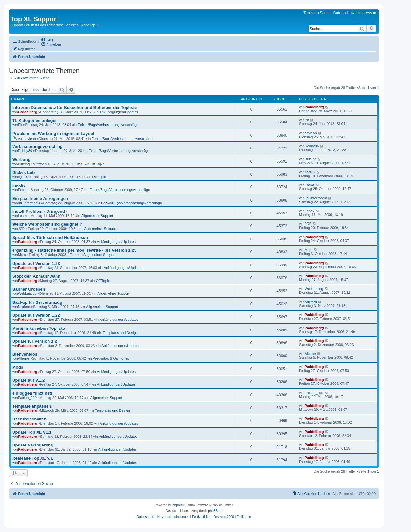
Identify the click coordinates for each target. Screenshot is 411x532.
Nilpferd (24, 307)
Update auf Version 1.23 (36, 263)
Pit (20, 125)
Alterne (24, 358)
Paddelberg (28, 112)
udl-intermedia (29, 203)
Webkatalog (27, 293)
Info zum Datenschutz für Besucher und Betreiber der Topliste (74, 108)
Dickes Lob (23, 172)
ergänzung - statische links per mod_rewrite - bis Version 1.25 (74, 250)
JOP (21, 229)
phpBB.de (215, 511)
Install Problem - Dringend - (40, 211)
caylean (30, 139)
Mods (18, 367)
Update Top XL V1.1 (32, 432)
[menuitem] (47, 40)
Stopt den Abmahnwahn (36, 276)
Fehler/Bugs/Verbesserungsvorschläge (108, 125)
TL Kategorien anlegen (35, 120)
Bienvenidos (25, 354)
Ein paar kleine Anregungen (40, 198)
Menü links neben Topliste (39, 328)
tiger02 (23, 177)
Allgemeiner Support (97, 216)
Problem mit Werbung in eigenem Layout (53, 134)
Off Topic (97, 164)
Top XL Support (34, 19)
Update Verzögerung (33, 445)
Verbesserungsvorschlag (37, 146)
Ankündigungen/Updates (119, 112)
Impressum (368, 13)
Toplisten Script (316, 13)
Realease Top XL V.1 (33, 458)
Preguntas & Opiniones (111, 358)
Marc (22, 255)
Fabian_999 (27, 398)
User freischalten (29, 419)
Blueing (24, 164)
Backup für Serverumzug (37, 302)
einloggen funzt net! (32, 393)
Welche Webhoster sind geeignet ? (47, 224)
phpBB (177, 505)
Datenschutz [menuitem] (344, 13)
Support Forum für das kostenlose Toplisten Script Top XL (56, 25)
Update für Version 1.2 (35, 341)
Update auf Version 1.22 (36, 315)
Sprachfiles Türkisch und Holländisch (50, 237)
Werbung (21, 160)
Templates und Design (120, 333)
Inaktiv (19, 185)
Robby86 (25, 151)
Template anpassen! (32, 406)
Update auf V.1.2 (28, 380)
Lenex (23, 216)
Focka (23, 190)
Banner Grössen (29, 289)
